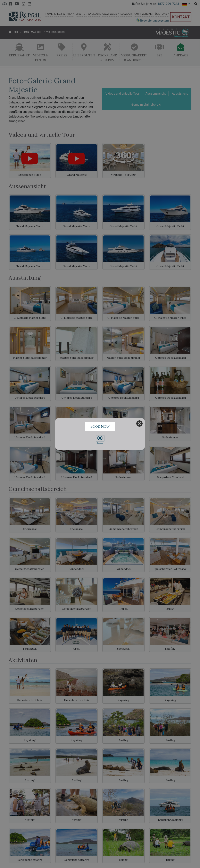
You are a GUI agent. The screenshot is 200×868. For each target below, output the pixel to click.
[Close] (139, 424)
